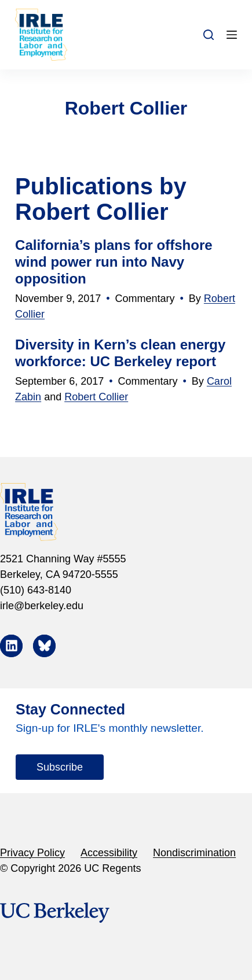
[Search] (209, 35)
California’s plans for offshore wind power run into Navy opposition (114, 262)
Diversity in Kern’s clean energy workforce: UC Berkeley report (120, 353)
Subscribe (60, 767)
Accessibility (109, 853)
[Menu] (232, 35)
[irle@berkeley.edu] (126, 606)
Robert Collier (96, 397)
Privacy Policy (32, 853)
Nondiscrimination (194, 853)
